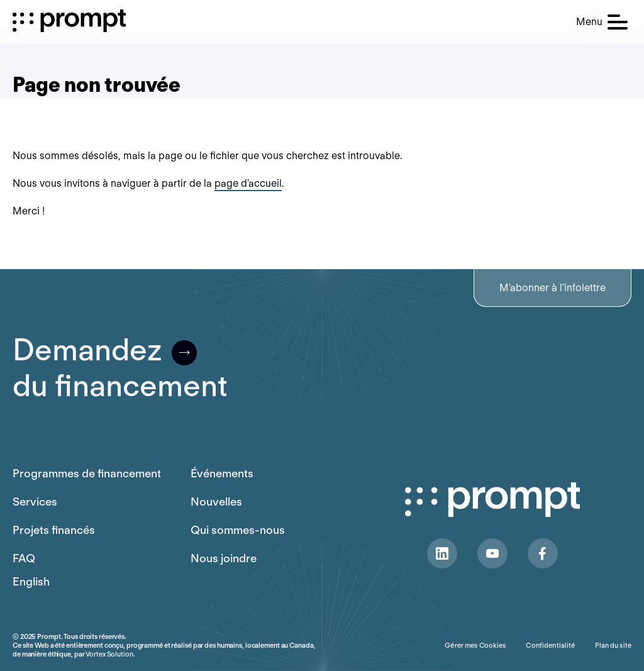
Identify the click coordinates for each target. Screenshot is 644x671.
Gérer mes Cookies (475, 645)
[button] (602, 22)
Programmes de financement (87, 473)
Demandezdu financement (120, 368)
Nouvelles (216, 502)
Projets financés (54, 530)
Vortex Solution (109, 654)
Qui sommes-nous (238, 530)
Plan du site (613, 645)
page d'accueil (248, 183)
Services (35, 502)
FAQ (24, 558)
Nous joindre (224, 558)
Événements (222, 473)
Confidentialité (550, 645)
